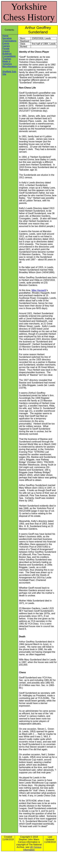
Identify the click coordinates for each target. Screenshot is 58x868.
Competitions (9, 56)
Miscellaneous (9, 66)
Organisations (9, 41)
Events (6, 43)
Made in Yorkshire (7, 63)
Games (6, 46)
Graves (6, 51)
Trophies (7, 59)
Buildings (7, 54)
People (6, 49)
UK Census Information (32, 848)
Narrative (7, 38)
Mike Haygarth (39, 290)
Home (5, 36)
